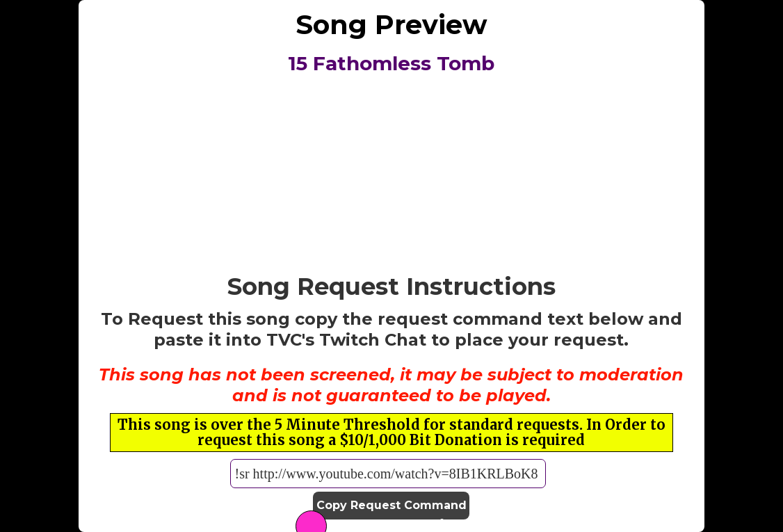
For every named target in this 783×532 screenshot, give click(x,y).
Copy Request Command (391, 505)
